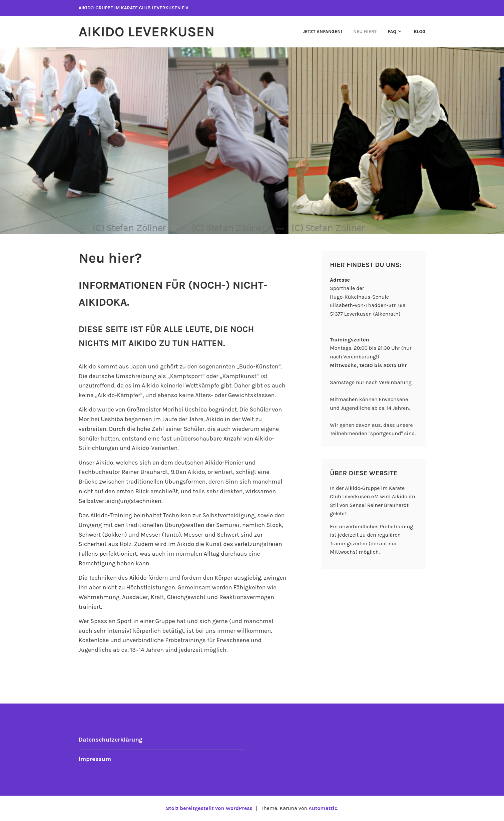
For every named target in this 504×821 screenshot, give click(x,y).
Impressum (95, 759)
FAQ (392, 32)
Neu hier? (365, 32)
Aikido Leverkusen (147, 32)
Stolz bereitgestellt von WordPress (209, 808)
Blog (419, 32)
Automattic (323, 808)
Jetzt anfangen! (323, 32)
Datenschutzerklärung (111, 740)
